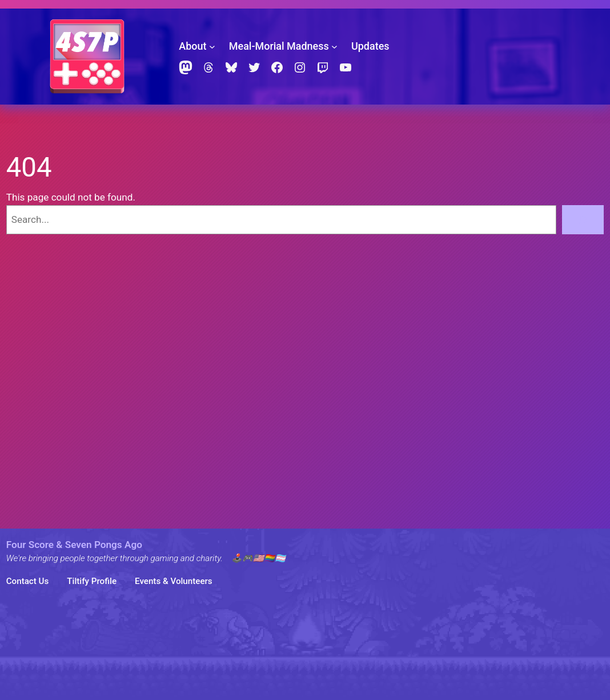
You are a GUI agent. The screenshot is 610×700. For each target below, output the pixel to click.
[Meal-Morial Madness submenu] (334, 47)
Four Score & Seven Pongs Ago (74, 545)
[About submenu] (212, 47)
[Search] (583, 220)
